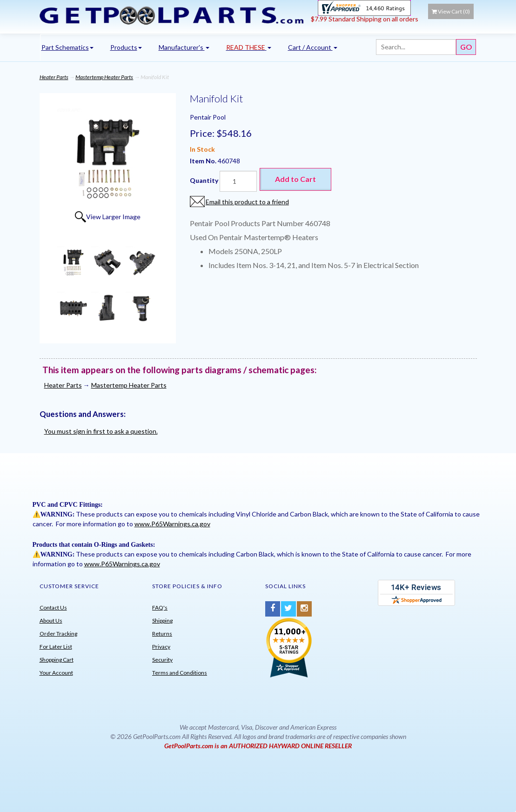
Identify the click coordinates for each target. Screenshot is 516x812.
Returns (162, 634)
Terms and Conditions (180, 673)
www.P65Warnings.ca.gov (172, 524)
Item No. (204, 161)
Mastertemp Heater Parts (104, 77)
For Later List (56, 647)
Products (126, 47)
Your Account (56, 673)
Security (162, 660)
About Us (51, 621)
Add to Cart (295, 179)
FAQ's (160, 607)
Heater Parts (54, 77)
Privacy (161, 647)
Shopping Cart (57, 660)
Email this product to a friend (247, 202)
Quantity (204, 180)
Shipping (162, 621)
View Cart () (451, 11)
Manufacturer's (184, 47)
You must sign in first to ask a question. (101, 431)
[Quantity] (238, 181)
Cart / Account (313, 47)
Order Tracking (58, 634)
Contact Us (53, 607)
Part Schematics (67, 47)
